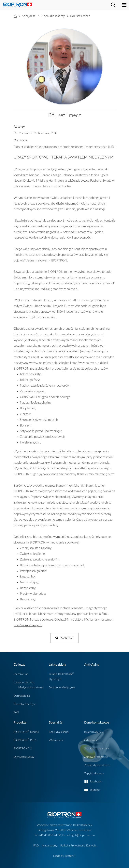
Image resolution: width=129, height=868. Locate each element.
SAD (16, 712)
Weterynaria (56, 740)
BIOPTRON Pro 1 (25, 740)
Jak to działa (57, 665)
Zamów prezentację (96, 757)
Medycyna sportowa (31, 687)
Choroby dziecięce (25, 704)
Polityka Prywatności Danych (78, 846)
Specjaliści (56, 723)
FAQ (36, 846)
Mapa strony (50, 846)
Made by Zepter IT (64, 856)
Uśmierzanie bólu (24, 682)
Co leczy (19, 665)
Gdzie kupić (91, 740)
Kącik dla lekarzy (53, 16)
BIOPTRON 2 (23, 749)
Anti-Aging (92, 665)
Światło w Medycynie (62, 687)
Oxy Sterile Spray (24, 757)
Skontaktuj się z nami (97, 749)
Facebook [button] (96, 782)
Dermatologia (22, 696)
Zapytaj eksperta (94, 773)
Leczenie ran (21, 674)
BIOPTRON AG (93, 732)
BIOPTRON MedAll (26, 732)
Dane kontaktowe (97, 723)
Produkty (20, 723)
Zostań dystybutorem (97, 765)
